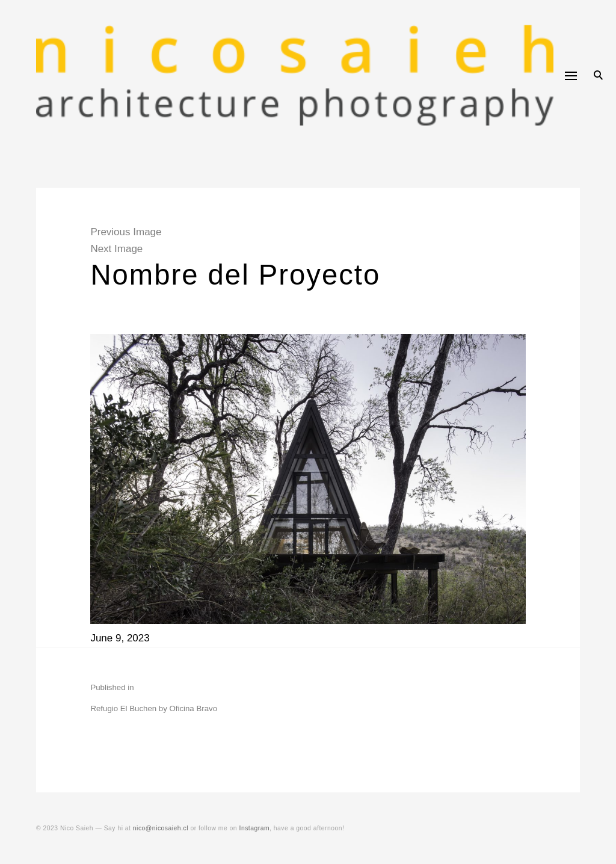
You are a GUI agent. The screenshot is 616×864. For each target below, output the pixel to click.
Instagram (255, 828)
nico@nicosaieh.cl (161, 828)
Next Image (116, 249)
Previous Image (126, 232)
